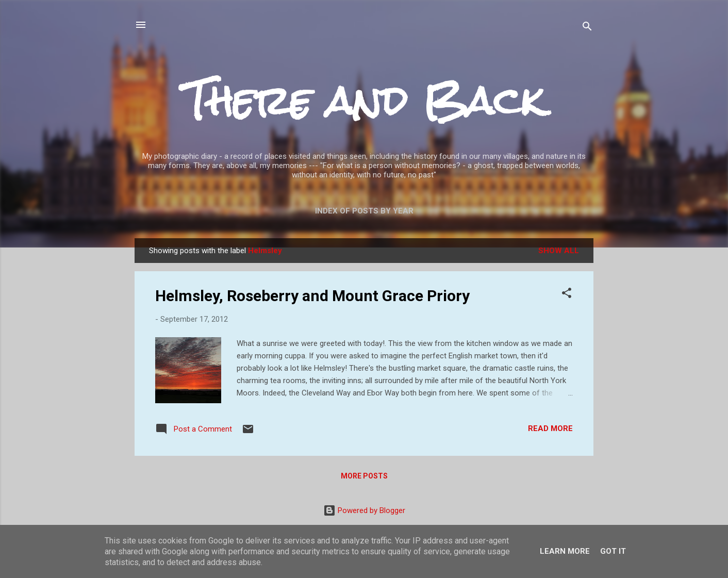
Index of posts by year (364, 211)
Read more (550, 428)
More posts (364, 476)
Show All (559, 251)
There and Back (364, 101)
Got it (613, 551)
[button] (567, 295)
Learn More (565, 551)
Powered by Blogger (364, 510)
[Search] (587, 28)
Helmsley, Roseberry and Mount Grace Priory (312, 296)
